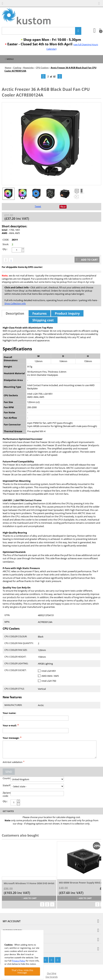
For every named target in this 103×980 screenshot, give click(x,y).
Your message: (11, 738)
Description (15, 313)
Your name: (9, 713)
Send (9, 772)
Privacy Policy (19, 961)
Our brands (52, 977)
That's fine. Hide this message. (22, 971)
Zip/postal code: (7, 794)
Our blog (52, 973)
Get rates (8, 811)
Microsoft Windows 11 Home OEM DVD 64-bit (29, 883)
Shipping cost (43, 320)
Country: (7, 778)
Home (8, 68)
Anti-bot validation (13, 762)
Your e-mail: (10, 725)
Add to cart (87, 260)
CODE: (6, 240)
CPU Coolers (42, 68)
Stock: (6, 244)
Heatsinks (28, 68)
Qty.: (5, 249)
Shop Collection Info (15, 303)
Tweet (38, 206)
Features (39, 313)
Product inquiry (67, 313)
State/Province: (7, 785)
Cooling (17, 68)
